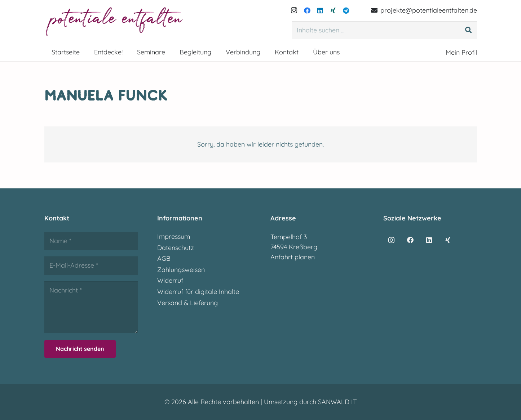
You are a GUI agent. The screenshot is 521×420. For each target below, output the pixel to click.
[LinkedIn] (320, 10)
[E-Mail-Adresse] (91, 265)
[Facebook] (307, 10)
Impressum (174, 236)
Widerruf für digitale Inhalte (198, 292)
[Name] (91, 241)
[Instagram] (294, 10)
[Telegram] (346, 10)
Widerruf (170, 280)
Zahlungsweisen (181, 270)
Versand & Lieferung (187, 303)
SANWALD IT (337, 402)
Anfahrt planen (293, 257)
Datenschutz (176, 248)
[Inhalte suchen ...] (384, 30)
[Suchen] (468, 30)
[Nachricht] (91, 307)
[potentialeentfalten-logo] (115, 22)
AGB (164, 258)
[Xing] (333, 10)
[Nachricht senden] (80, 349)
